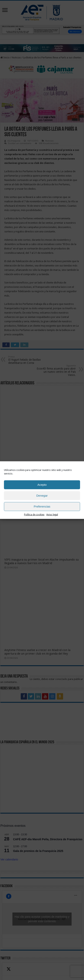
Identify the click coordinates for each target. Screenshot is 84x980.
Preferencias (42, 506)
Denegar (42, 496)
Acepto (42, 485)
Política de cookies (34, 514)
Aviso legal (52, 514)
